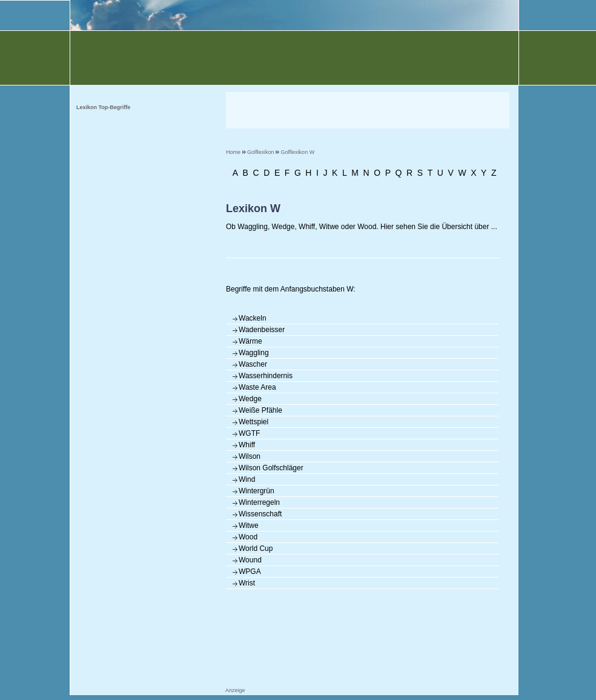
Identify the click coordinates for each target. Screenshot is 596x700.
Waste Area (257, 387)
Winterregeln (259, 502)
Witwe (249, 525)
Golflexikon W (298, 152)
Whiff (247, 445)
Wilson (250, 456)
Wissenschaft (260, 514)
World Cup (256, 548)
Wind (247, 479)
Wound (250, 560)
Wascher (253, 364)
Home (233, 152)
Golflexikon (261, 152)
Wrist (247, 583)
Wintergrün (257, 491)
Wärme (250, 341)
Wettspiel (253, 422)
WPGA (250, 572)
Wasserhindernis (266, 376)
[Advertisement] (368, 110)
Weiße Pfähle (260, 410)
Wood (248, 537)
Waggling (254, 353)
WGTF (249, 433)
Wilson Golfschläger (271, 468)
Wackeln (253, 318)
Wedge (250, 399)
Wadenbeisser (262, 330)
